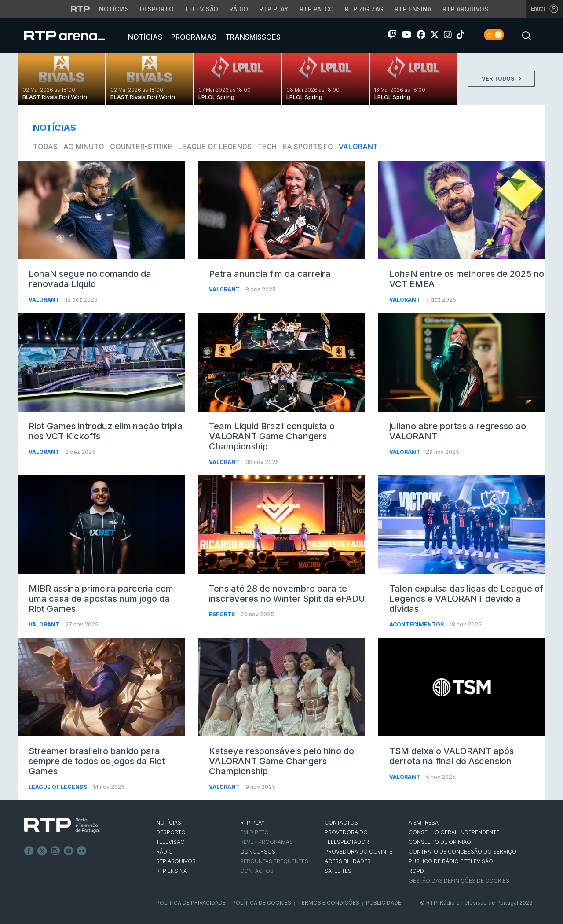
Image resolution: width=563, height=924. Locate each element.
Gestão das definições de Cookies (459, 881)
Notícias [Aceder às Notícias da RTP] (114, 9)
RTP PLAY (252, 823)
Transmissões (252, 37)
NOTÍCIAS (169, 823)
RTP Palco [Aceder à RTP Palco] (317, 9)
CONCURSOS (258, 852)
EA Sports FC (308, 147)
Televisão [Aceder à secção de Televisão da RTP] (201, 9)
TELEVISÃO (170, 842)
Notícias (144, 37)
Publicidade (384, 903)
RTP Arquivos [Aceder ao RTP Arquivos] (465, 9)
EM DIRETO (254, 832)
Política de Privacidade (191, 903)
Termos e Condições (329, 903)
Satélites (338, 871)
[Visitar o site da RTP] (80, 9)
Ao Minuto (84, 147)
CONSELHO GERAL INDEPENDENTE (454, 832)
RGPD (416, 871)
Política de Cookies (262, 903)
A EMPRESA (424, 823)
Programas (193, 37)
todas (45, 147)
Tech (267, 147)
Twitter (42, 851)
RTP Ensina (172, 871)
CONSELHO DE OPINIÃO (440, 842)
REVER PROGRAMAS (267, 842)
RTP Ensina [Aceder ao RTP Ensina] (413, 9)
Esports (223, 614)
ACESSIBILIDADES (348, 861)
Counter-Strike (141, 147)
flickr (82, 851)
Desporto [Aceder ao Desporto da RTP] (157, 9)
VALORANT (358, 147)
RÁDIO (165, 852)
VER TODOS (501, 79)
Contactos (257, 871)
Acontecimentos (417, 624)
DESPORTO (171, 832)
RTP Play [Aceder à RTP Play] (274, 9)
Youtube (69, 851)
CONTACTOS (341, 823)
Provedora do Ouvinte (358, 852)
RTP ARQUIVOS (176, 861)
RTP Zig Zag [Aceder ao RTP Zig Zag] (364, 9)
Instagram (55, 851)
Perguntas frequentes (274, 861)
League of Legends (215, 147)
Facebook (29, 851)
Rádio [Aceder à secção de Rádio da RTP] (239, 9)
